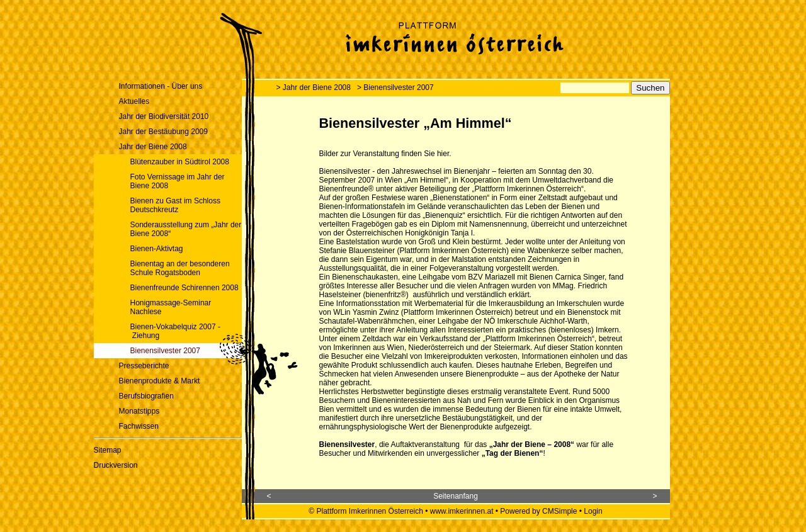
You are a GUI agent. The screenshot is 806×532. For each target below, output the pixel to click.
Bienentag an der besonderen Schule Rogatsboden (180, 268)
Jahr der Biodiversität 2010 (164, 116)
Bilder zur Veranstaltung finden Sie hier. (385, 154)
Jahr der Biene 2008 (153, 147)
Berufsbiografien (146, 396)
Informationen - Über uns (161, 86)
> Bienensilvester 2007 (395, 88)
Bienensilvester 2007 (165, 351)
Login (593, 511)
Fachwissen (139, 426)
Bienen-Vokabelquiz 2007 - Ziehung (175, 331)
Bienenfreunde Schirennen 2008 (184, 288)
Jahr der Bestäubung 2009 (163, 132)
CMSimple (559, 511)
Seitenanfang (456, 496)
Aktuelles (134, 101)
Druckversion (116, 465)
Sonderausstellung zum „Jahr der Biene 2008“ (186, 229)
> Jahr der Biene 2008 (314, 88)
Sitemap (108, 450)
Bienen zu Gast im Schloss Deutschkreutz (175, 205)
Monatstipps (139, 411)
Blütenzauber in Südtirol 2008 (180, 162)
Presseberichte (144, 366)
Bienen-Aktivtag (157, 249)
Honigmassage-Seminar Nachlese (171, 307)
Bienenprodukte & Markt (160, 381)
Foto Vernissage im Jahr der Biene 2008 (178, 181)
